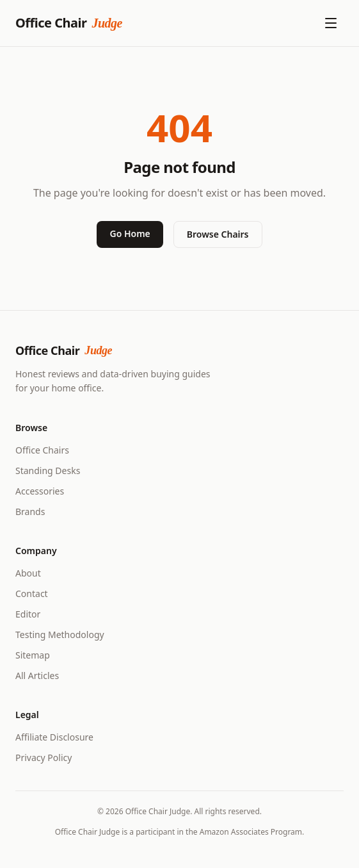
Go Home (130, 233)
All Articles (37, 676)
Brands (30, 512)
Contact (32, 594)
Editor (28, 614)
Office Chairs (42, 450)
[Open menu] (331, 23)
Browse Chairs (218, 234)
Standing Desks (48, 471)
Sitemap (33, 655)
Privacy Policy (44, 757)
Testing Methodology (60, 635)
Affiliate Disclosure (54, 737)
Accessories (40, 491)
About (28, 573)
